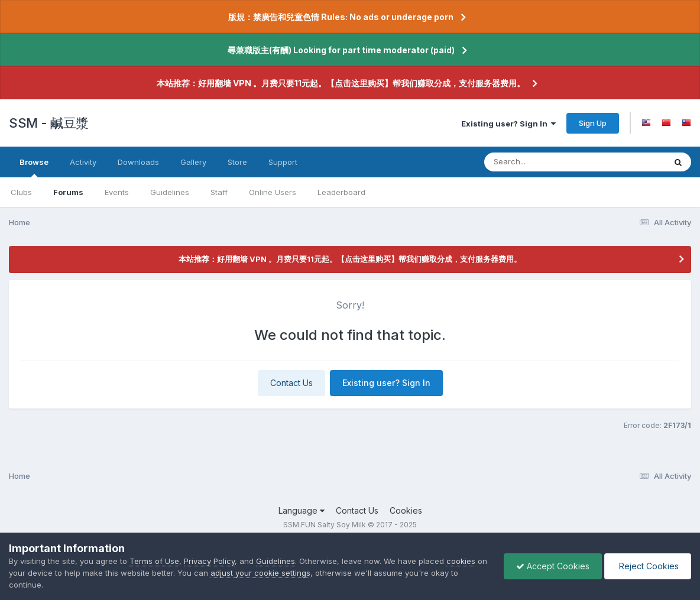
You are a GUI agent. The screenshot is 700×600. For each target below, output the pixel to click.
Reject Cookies (648, 566)
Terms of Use (154, 561)
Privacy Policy (209, 561)
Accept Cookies (553, 566)
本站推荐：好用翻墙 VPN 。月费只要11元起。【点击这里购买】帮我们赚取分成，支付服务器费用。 (341, 83)
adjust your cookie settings (260, 573)
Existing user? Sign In (508, 124)
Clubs (21, 192)
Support (283, 162)
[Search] (542, 162)
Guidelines (170, 192)
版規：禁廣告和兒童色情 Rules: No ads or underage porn (341, 17)
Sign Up (593, 123)
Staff (219, 192)
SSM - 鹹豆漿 (49, 123)
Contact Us (291, 383)
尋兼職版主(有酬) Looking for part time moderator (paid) (341, 50)
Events (117, 192)
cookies (461, 561)
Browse (34, 167)
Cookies (406, 510)
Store (237, 162)
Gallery (193, 162)
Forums (68, 192)
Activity (83, 162)
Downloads (138, 162)
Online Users (273, 192)
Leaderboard (341, 192)
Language (302, 510)
